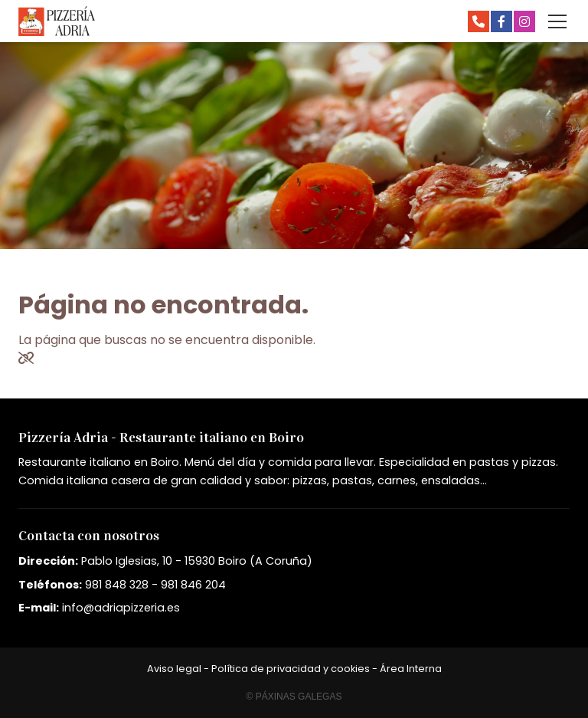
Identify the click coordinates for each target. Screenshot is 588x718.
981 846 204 (193, 585)
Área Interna (411, 669)
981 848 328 (117, 585)
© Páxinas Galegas (294, 697)
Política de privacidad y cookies (291, 669)
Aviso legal (174, 669)
